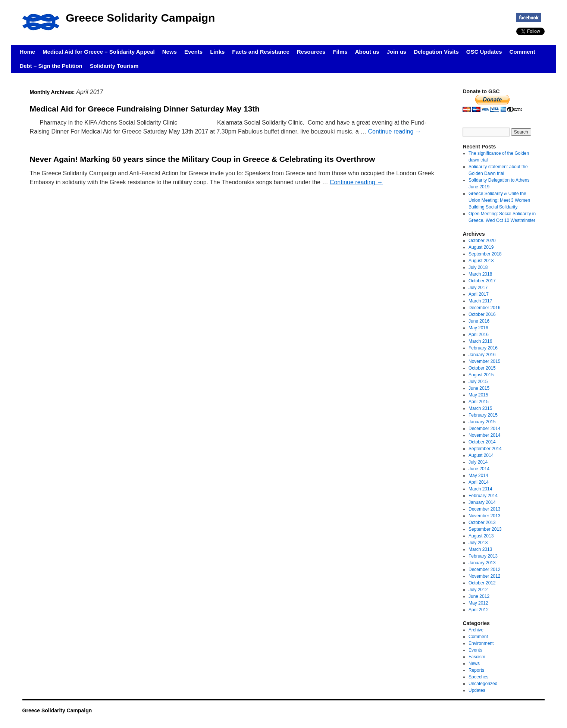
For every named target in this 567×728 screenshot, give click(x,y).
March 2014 (480, 489)
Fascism (477, 657)
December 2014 (484, 429)
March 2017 (480, 301)
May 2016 (478, 328)
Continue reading (394, 131)
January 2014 (482, 502)
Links (217, 52)
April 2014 (479, 482)
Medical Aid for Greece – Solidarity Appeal (99, 52)
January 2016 (482, 355)
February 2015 (483, 415)
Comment (522, 52)
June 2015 (479, 388)
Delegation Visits (436, 52)
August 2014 (481, 455)
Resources (311, 52)
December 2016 (484, 308)
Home (27, 52)
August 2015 (481, 375)
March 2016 (480, 341)
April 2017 (479, 294)
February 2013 (483, 556)
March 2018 (480, 274)
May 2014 (478, 476)
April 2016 (479, 335)
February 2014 (483, 496)
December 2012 (484, 569)
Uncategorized (483, 684)
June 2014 (479, 469)
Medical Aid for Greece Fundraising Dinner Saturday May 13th (145, 109)
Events (193, 52)
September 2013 (485, 529)
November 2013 (484, 516)
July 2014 (478, 462)
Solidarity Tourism (114, 66)
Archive (476, 630)
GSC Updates (484, 52)
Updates (477, 690)
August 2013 (481, 536)
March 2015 (480, 408)
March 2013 (480, 549)
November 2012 (484, 576)
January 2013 (482, 563)
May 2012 (478, 603)
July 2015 (478, 382)
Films (340, 52)
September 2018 (485, 254)
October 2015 (482, 368)
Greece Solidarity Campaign (140, 18)
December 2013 (484, 509)
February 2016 (483, 348)
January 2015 (482, 422)
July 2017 (478, 288)
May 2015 (478, 395)
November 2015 (484, 361)
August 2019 (481, 247)
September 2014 (485, 449)
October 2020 (482, 241)
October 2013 (482, 523)
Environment (481, 643)
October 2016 (482, 314)
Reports (476, 670)
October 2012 (482, 583)
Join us (397, 52)
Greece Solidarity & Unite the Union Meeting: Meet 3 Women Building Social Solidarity (499, 200)
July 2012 (478, 590)
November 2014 (484, 435)
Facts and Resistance (261, 52)
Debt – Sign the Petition (51, 66)
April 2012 (479, 610)
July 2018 (478, 267)
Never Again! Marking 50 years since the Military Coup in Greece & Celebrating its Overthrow (203, 159)
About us (367, 52)
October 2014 (482, 442)
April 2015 (479, 402)
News (170, 52)
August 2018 (481, 261)
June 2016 (479, 321)
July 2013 (478, 543)
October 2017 (482, 281)
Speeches (478, 677)
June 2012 (479, 596)
